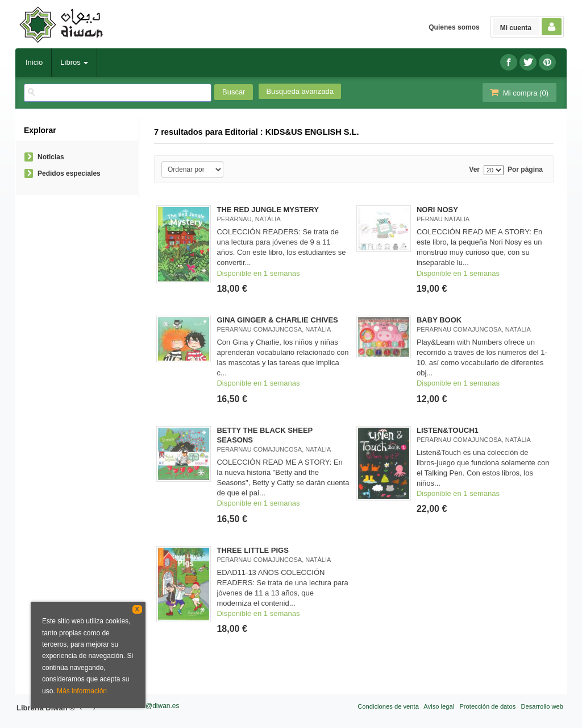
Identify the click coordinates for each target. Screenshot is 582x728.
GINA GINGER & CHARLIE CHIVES (277, 320)
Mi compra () (518, 92)
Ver (474, 170)
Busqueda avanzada (300, 91)
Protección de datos (487, 706)
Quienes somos (454, 27)
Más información (82, 691)
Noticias (51, 157)
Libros (74, 62)
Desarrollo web (542, 706)
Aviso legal (439, 706)
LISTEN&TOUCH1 (448, 430)
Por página (525, 170)
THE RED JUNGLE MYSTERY (267, 210)
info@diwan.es (157, 706)
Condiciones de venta (388, 706)
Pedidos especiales (69, 173)
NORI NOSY (437, 210)
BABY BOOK (439, 320)
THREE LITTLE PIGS (252, 550)
